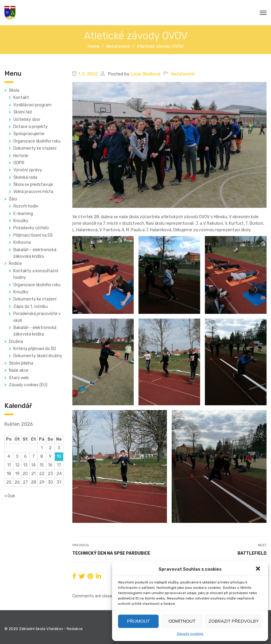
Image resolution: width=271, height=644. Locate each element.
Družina (16, 342)
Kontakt (21, 98)
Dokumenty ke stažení (35, 148)
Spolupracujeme (29, 134)
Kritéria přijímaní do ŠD (35, 349)
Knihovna (22, 242)
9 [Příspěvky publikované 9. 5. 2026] (50, 457)
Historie (21, 156)
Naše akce (19, 370)
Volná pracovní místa (33, 192)
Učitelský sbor (27, 120)
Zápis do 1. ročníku (31, 307)
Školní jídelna (21, 363)
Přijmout (138, 621)
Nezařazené (183, 74)
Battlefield (252, 553)
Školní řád (23, 112)
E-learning (23, 214)
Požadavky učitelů (31, 228)
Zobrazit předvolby (234, 621)
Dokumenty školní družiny (38, 356)
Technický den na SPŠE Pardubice (111, 553)
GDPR (19, 163)
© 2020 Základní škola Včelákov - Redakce (44, 629)
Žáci (13, 199)
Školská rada (25, 177)
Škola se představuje (33, 185)
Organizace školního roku (37, 141)
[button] (259, 569)
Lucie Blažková (145, 74)
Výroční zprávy (28, 170)
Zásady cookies (190, 634)
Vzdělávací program (32, 105)
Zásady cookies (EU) (28, 385)
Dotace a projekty (31, 127)
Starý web (19, 378)
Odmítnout (182, 621)
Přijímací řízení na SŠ (33, 235)
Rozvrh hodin (26, 206)
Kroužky (21, 221)
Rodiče (15, 264)
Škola (14, 90)
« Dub (10, 496)
